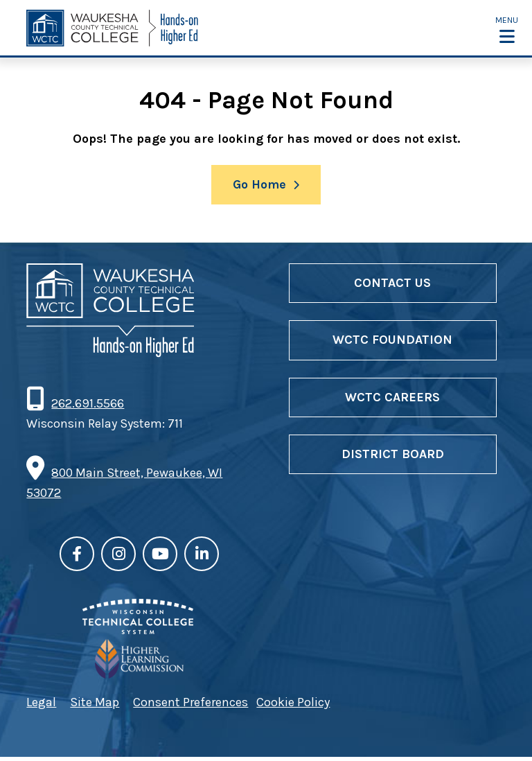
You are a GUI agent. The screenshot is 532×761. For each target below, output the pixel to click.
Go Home (259, 184)
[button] (507, 29)
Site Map (95, 702)
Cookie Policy (293, 702)
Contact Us (392, 283)
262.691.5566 (87, 403)
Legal (41, 702)
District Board (393, 454)
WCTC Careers (392, 397)
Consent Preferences (190, 702)
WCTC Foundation (392, 340)
